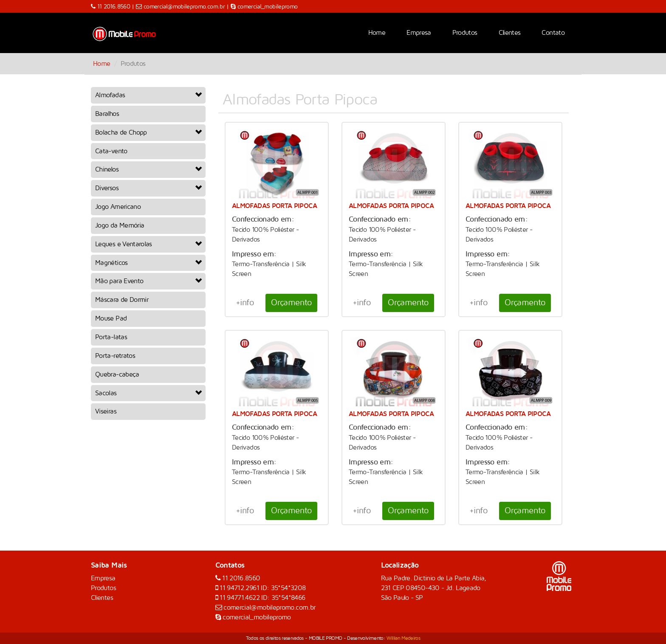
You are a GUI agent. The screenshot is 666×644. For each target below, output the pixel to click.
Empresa (419, 33)
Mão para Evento (148, 281)
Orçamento (291, 303)
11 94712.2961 (240, 588)
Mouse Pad (111, 318)
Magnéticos (148, 263)
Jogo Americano (118, 207)
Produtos (465, 33)
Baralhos (107, 114)
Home (377, 33)
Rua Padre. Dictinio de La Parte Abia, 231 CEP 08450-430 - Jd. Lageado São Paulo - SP (434, 588)
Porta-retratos (115, 356)
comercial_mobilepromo (268, 7)
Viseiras (106, 411)
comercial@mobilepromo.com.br (184, 7)
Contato (553, 33)
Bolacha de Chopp (148, 132)
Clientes (510, 33)
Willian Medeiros (403, 638)
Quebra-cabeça (117, 374)
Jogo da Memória (120, 225)
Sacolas (148, 393)
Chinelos (148, 169)
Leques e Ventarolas (148, 244)
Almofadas (148, 95)
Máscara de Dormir (122, 300)
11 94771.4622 (240, 598)
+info (245, 303)
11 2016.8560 (115, 7)
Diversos (148, 188)
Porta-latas (111, 337)
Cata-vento (111, 151)
